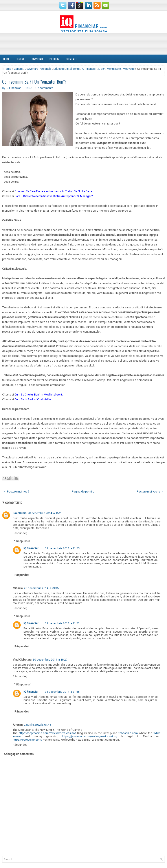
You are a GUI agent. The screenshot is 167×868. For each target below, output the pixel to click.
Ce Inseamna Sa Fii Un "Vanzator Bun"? (34, 82)
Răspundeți (20, 533)
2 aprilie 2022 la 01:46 (38, 725)
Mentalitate (114, 69)
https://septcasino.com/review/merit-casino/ (47, 733)
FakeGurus (20, 513)
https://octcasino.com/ (28, 740)
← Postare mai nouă (16, 492)
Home (6, 59)
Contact (72, 59)
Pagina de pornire (83, 492)
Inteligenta (73, 69)
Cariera (18, 69)
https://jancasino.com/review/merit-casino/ (90, 736)
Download (37, 59)
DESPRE (20, 59)
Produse (55, 59)
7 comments (45, 88)
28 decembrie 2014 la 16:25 (45, 513)
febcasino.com (128, 733)
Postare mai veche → (150, 492)
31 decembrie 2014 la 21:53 (62, 623)
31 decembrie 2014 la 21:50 (62, 548)
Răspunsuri (23, 541)
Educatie (59, 69)
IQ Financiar (89, 69)
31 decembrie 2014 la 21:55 (62, 692)
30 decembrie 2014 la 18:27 (50, 660)
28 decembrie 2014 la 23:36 (41, 588)
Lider (102, 69)
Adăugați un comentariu (19, 754)
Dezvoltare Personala (38, 69)
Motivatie (129, 69)
